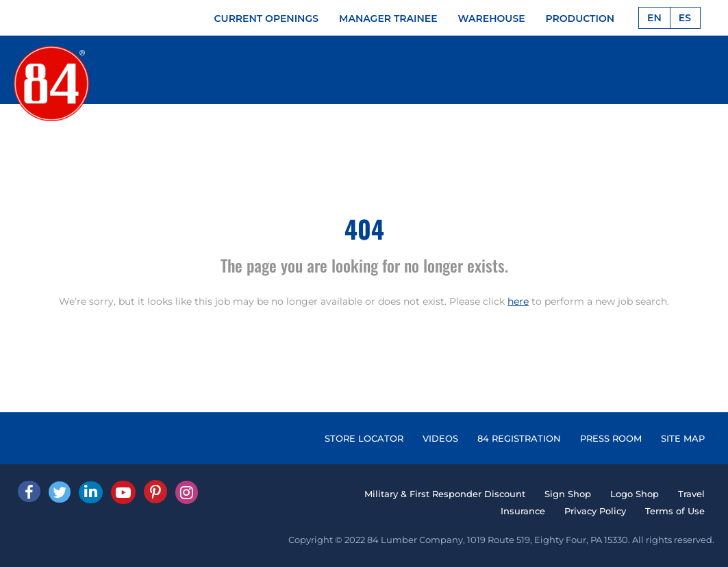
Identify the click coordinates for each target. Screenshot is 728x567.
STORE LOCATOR (364, 438)
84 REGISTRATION (519, 438)
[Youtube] (123, 492)
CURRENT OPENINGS (267, 18)
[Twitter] (60, 492)
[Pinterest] (155, 492)
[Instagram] (187, 492)
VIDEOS (440, 438)
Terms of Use (675, 511)
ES (685, 18)
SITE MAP (683, 438)
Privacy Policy (595, 511)
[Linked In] (91, 492)
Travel (691, 494)
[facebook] (29, 491)
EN (654, 18)
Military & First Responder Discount (445, 494)
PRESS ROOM (611, 438)
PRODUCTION (580, 18)
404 (364, 228)
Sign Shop (568, 494)
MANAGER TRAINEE (388, 18)
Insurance (523, 511)
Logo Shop (635, 494)
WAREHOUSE (492, 18)
